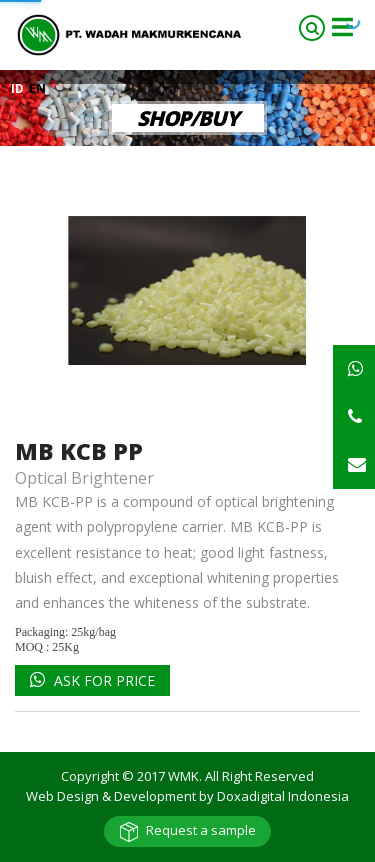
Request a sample (201, 830)
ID (19, 88)
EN (37, 88)
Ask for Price (102, 680)
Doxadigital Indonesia (283, 796)
